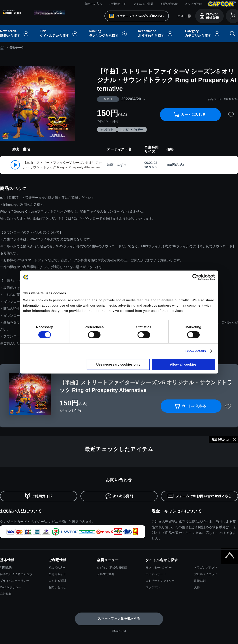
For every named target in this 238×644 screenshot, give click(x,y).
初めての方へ (93, 4)
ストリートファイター (160, 581)
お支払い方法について (21, 511)
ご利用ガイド (118, 4)
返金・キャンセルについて (177, 511)
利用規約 (6, 568)
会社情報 (6, 594)
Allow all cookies (183, 364)
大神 (197, 587)
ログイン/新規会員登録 (112, 568)
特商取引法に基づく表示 (16, 574)
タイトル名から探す (59, 34)
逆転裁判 (200, 581)
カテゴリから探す (202, 34)
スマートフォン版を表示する (119, 618)
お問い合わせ (169, 4)
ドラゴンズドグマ (206, 568)
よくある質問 (57, 581)
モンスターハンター (159, 568)
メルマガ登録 (193, 4)
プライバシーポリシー (15, 581)
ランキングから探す (108, 34)
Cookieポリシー (10, 587)
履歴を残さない (221, 440)
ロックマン (153, 587)
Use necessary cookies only (118, 364)
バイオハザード (156, 574)
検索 (232, 34)
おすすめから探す (156, 34)
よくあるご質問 (143, 4)
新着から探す (17, 34)
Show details (196, 351)
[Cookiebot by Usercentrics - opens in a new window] (196, 277)
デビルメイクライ (206, 574)
